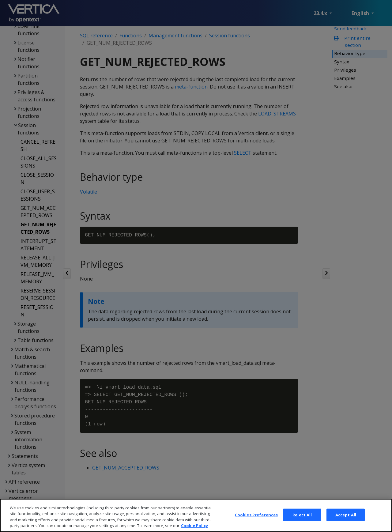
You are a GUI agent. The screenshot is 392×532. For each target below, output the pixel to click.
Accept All (346, 521)
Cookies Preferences (256, 521)
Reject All (302, 521)
